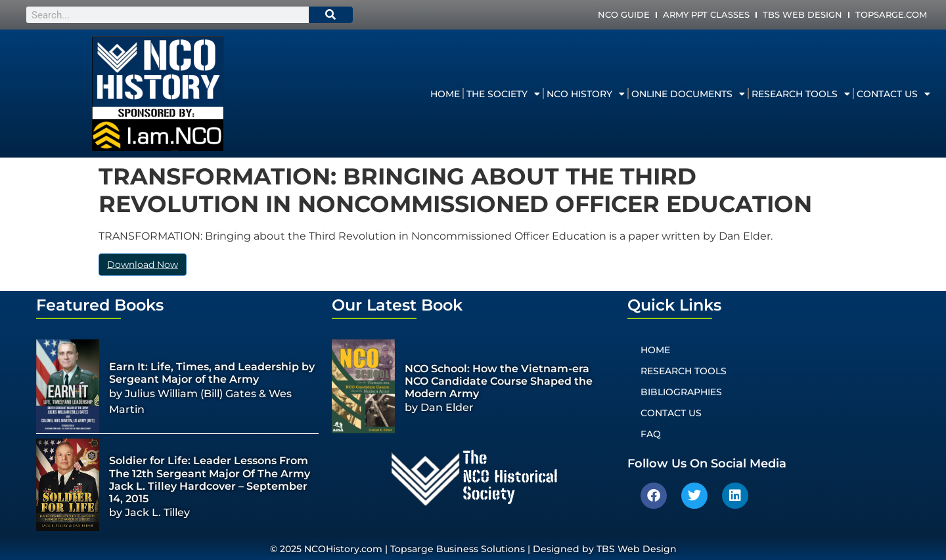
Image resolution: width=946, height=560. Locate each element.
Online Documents (688, 94)
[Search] (331, 15)
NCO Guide (624, 14)
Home (445, 94)
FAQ (651, 434)
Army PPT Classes (706, 14)
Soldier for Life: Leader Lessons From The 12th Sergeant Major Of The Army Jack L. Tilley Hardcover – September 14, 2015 (210, 480)
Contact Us (893, 94)
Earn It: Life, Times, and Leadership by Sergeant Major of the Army (212, 373)
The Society (503, 94)
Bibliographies (681, 392)
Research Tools (801, 94)
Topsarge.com (891, 14)
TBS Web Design (802, 14)
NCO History (586, 94)
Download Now (143, 265)
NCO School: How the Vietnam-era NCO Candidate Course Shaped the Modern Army (499, 381)
